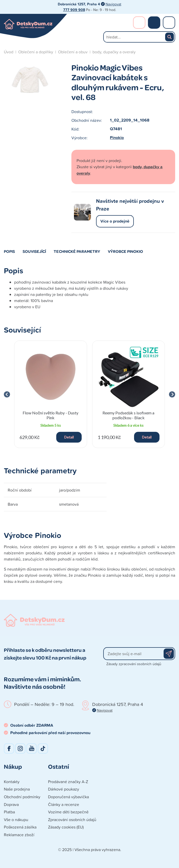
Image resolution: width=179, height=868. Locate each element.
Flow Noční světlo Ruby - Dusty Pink (50, 415)
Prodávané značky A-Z (68, 782)
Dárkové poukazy (64, 789)
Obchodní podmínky (22, 797)
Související (34, 251)
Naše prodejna (17, 789)
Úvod (9, 52)
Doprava (11, 804)
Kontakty (12, 782)
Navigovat (113, 4)
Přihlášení (139, 23)
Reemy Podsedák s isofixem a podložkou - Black (128, 415)
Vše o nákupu (16, 820)
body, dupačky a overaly (114, 52)
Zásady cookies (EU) (66, 827)
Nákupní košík (154, 23)
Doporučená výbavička (68, 797)
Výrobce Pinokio (125, 251)
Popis (9, 251)
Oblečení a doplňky (36, 52)
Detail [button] (69, 437)
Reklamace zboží (19, 835)
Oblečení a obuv (73, 52)
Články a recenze (64, 804)
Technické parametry (77, 251)
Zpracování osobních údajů (72, 820)
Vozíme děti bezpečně (68, 812)
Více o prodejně (115, 221)
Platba (9, 812)
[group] (51, 394)
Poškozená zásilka (20, 827)
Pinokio (117, 138)
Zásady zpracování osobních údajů (134, 664)
